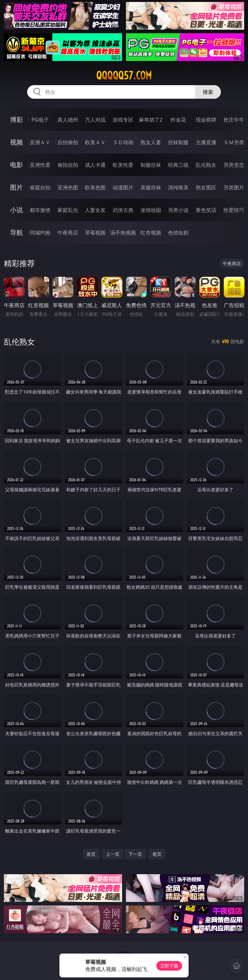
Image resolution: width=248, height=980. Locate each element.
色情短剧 (178, 233)
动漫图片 (123, 187)
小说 (16, 210)
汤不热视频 (123, 233)
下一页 (135, 854)
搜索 (208, 92)
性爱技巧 (234, 210)
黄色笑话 (206, 210)
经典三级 (178, 165)
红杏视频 (151, 233)
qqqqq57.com (124, 75)
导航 (16, 232)
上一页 (113, 854)
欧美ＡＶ (95, 142)
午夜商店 (68, 233)
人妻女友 (95, 210)
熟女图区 (206, 187)
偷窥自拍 (40, 187)
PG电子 (40, 120)
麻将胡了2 (151, 120)
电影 (16, 165)
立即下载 (169, 966)
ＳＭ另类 (234, 142)
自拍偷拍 (68, 142)
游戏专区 (123, 120)
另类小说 (178, 210)
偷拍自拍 (68, 165)
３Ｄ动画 (123, 142)
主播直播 (206, 142)
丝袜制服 (178, 142)
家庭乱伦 (68, 210)
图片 (16, 187)
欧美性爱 (123, 165)
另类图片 (234, 187)
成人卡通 (95, 165)
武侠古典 (123, 210)
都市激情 (40, 210)
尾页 (157, 854)
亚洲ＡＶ (40, 142)
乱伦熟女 (206, 165)
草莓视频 (95, 233)
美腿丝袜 (151, 187)
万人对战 (95, 120)
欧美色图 (95, 187)
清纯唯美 (178, 187)
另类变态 (234, 165)
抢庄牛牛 (234, 120)
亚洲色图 (68, 187)
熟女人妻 (151, 142)
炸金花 (178, 120)
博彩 (16, 120)
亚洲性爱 (40, 165)
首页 (91, 854)
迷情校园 (151, 210)
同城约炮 (40, 233)
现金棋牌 (206, 120)
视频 (16, 142)
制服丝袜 (151, 165)
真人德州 (68, 120)
